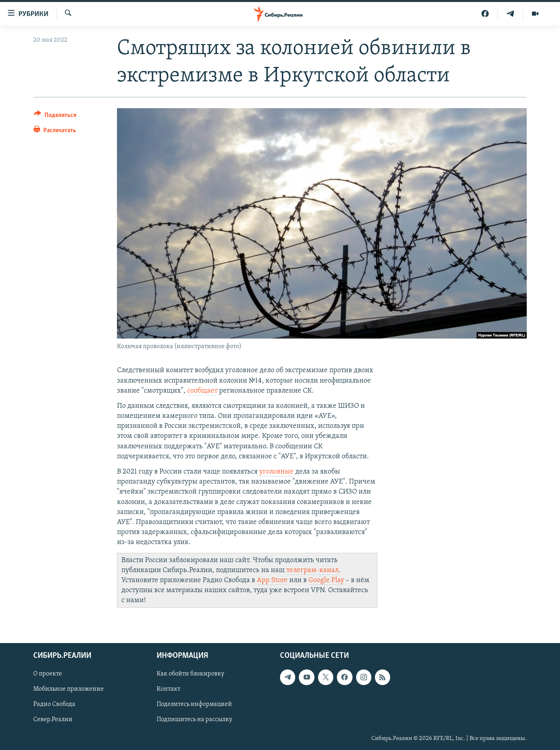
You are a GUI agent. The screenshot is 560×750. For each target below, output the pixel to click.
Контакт (168, 690)
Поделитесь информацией (194, 705)
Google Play (326, 580)
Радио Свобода (54, 705)
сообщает (202, 391)
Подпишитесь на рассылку (194, 720)
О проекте (48, 674)
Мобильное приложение (68, 690)
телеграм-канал (312, 570)
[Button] (55, 116)
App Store (272, 580)
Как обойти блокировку (190, 674)
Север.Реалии (53, 720)
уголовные (276, 472)
